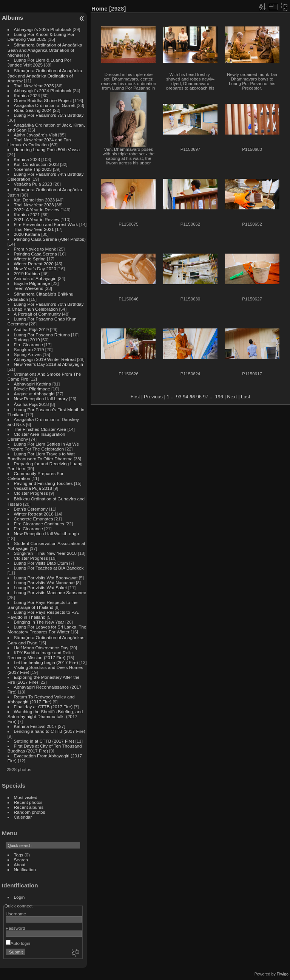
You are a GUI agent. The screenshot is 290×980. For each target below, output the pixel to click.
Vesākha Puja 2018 (33, 488)
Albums (12, 18)
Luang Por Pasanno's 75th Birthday (49, 115)
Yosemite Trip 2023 (33, 169)
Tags (19, 855)
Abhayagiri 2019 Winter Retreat (45, 359)
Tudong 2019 (27, 340)
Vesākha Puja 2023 (33, 184)
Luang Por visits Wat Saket (41, 588)
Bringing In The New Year (39, 622)
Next (232, 397)
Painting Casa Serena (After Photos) (50, 239)
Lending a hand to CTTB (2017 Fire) (50, 731)
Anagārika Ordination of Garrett (45, 105)
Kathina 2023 (27, 159)
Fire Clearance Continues (39, 524)
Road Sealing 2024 (33, 110)
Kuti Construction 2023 (36, 164)
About (20, 865)
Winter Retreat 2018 (34, 514)
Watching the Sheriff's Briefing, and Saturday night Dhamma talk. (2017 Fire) (45, 716)
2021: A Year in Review (37, 219)
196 (219, 397)
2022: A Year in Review (37, 210)
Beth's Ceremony (31, 509)
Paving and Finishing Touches (43, 483)
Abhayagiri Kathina (33, 384)
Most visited (26, 797)
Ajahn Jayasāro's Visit (36, 135)
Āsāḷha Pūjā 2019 (32, 329)
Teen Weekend (29, 288)
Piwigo (283, 974)
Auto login (18, 943)
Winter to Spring (30, 259)
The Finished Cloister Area (40, 429)
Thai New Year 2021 (34, 229)
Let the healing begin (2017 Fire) (46, 662)
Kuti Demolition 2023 (35, 200)
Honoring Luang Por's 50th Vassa (47, 149)
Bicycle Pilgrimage (32, 283)
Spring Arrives (28, 354)
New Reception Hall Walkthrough (46, 533)
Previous (153, 397)
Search (21, 860)
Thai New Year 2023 (34, 205)
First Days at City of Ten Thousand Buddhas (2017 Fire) (45, 748)
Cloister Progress (31, 493)
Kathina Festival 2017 (35, 726)
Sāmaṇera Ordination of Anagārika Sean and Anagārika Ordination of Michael (45, 50)
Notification (25, 869)
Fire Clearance (29, 344)
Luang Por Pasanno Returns (42, 335)
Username (16, 914)
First (135, 397)
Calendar (23, 817)
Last (245, 397)
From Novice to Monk (35, 249)
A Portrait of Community (37, 314)
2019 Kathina (27, 273)
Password (15, 928)
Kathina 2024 (27, 95)
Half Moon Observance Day (41, 648)
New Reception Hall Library (41, 399)
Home (99, 9)
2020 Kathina (27, 234)
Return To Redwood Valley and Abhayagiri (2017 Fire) (41, 699)
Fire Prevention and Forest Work (47, 224)
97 (205, 397)
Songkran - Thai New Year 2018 (46, 553)
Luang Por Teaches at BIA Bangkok (49, 568)
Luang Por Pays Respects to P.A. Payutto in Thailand (43, 615)
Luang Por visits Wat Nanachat (44, 583)
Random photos (30, 812)
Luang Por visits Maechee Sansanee (50, 592)
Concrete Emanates (34, 519)
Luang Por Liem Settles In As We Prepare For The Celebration (43, 446)
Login (19, 897)
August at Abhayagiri (34, 394)
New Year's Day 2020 (35, 269)
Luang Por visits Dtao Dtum (41, 563)
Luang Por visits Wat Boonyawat (46, 578)
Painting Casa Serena (35, 254)
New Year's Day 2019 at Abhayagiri (49, 364)
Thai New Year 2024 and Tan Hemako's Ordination (39, 142)
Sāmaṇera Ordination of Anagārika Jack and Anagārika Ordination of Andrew (45, 76)
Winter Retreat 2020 (34, 264)
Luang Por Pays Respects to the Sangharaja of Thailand (43, 605)
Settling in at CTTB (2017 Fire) (44, 741)
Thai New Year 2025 (34, 86)
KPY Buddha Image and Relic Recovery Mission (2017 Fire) (40, 655)
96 (199, 397)
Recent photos (28, 802)
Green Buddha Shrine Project (43, 100)
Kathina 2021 (27, 214)
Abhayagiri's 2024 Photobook (43, 91)
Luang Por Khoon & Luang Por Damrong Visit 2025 (41, 37)
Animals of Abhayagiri (35, 278)
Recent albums (29, 807)
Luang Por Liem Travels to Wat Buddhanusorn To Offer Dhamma (41, 456)
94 (185, 397)
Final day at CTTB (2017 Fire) (43, 707)
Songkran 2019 (29, 349)
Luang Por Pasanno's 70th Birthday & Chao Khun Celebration (46, 307)
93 (179, 397)
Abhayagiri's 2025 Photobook (43, 29)
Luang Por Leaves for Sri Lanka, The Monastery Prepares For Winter (47, 629)
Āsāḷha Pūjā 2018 (32, 404)
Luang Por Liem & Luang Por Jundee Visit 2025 (39, 62)
